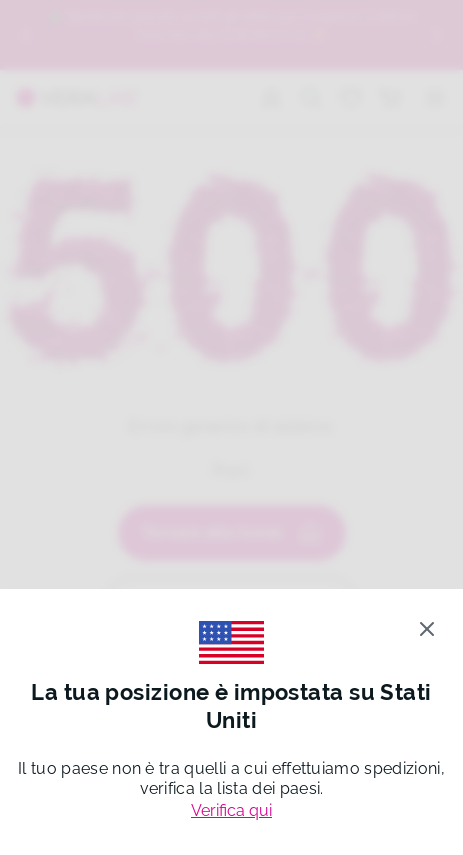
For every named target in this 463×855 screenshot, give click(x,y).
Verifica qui (231, 810)
